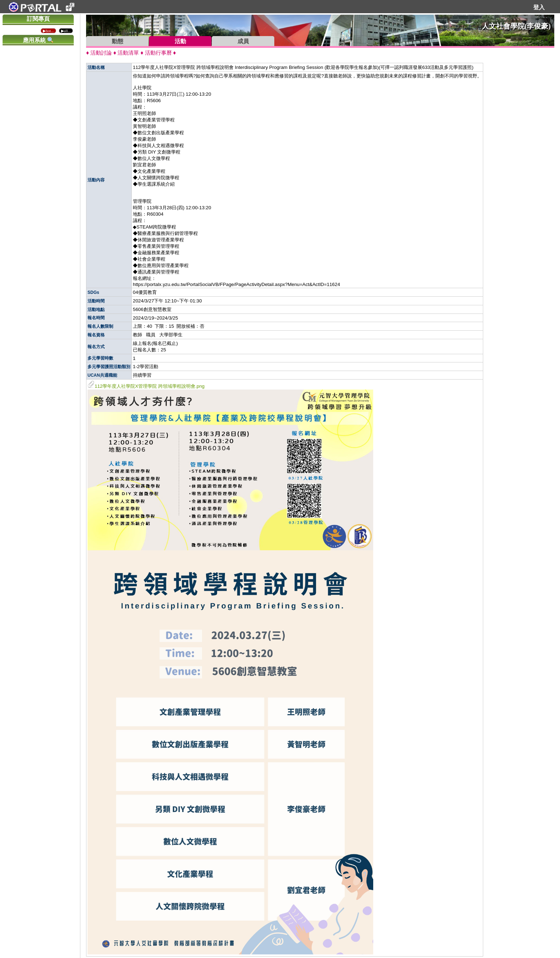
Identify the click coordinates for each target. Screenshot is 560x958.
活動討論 (101, 53)
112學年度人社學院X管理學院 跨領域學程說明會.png (146, 386)
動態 (117, 41)
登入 (539, 7)
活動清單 (128, 53)
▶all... (66, 31)
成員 (243, 41)
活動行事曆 (158, 53)
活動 (180, 41)
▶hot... (48, 31)
